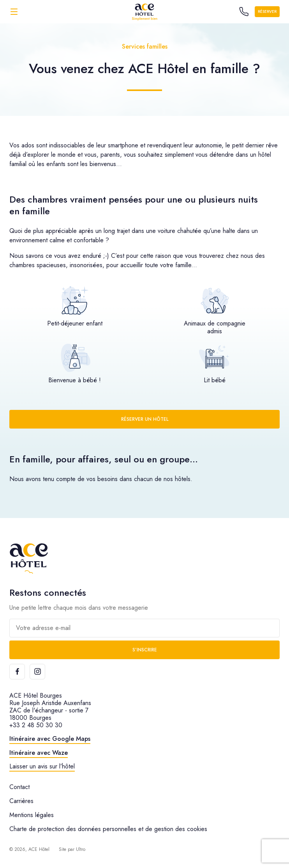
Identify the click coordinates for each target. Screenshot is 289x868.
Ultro (81, 849)
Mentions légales (32, 815)
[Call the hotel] (244, 12)
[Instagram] (37, 672)
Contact (19, 787)
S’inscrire (145, 650)
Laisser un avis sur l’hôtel (42, 766)
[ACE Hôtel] (144, 11)
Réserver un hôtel (145, 419)
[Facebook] (17, 672)
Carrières (21, 801)
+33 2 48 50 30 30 (36, 725)
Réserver (267, 11)
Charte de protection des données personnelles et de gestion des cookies (108, 829)
